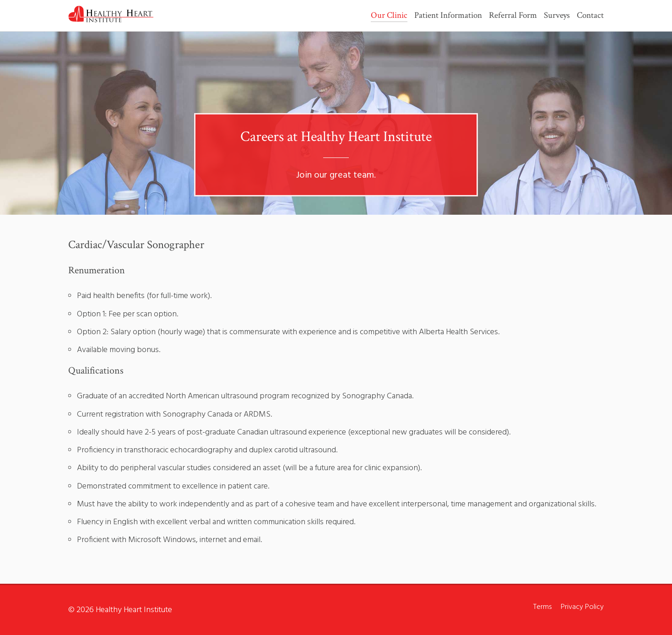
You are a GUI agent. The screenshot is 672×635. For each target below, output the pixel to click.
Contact (590, 16)
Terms (542, 607)
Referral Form (513, 16)
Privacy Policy (582, 607)
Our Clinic (389, 16)
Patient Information (448, 16)
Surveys (557, 16)
